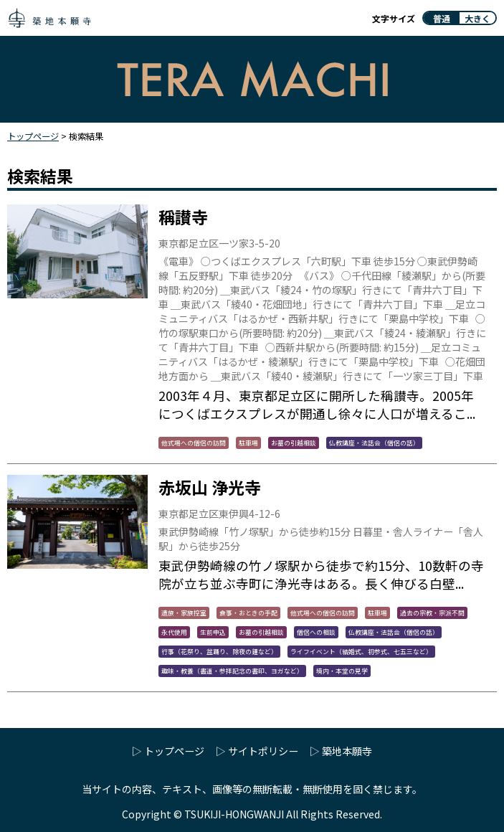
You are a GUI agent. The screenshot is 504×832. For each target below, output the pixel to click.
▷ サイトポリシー (257, 751)
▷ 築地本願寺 (341, 751)
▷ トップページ (168, 751)
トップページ (33, 136)
